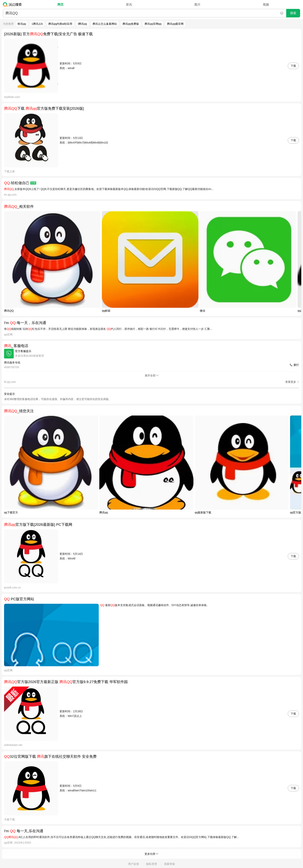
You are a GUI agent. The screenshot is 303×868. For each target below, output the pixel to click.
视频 (266, 5)
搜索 (293, 13)
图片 (197, 5)
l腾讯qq (82, 24)
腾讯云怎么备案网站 (105, 24)
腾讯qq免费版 (131, 24)
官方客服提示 (23, 351)
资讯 (129, 5)
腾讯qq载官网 (175, 24)
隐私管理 (151, 864)
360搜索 (13, 4)
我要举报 (169, 864)
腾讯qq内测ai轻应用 (60, 24)
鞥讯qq (22, 24)
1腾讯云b (37, 24)
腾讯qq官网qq (153, 24)
